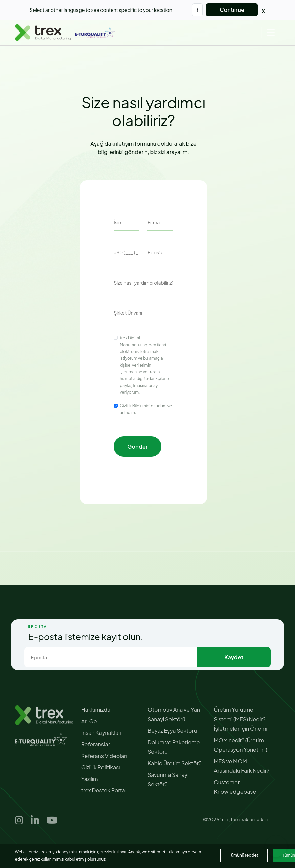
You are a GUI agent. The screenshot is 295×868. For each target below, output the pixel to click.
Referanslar (96, 744)
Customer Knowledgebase (235, 787)
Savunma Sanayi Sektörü (168, 779)
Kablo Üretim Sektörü (175, 763)
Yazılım (90, 779)
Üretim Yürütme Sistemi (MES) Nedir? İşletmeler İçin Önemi (241, 719)
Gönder (138, 446)
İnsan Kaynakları (101, 733)
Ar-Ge (89, 721)
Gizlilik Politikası (101, 767)
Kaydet (234, 657)
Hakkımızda (96, 710)
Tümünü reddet (244, 855)
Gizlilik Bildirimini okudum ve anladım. (146, 409)
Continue (232, 10)
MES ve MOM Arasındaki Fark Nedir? (242, 766)
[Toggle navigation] (271, 33)
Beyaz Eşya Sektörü (172, 731)
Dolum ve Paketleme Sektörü (174, 747)
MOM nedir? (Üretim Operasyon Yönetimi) (241, 745)
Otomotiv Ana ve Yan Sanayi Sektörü (174, 714)
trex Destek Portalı (104, 790)
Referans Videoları (104, 756)
